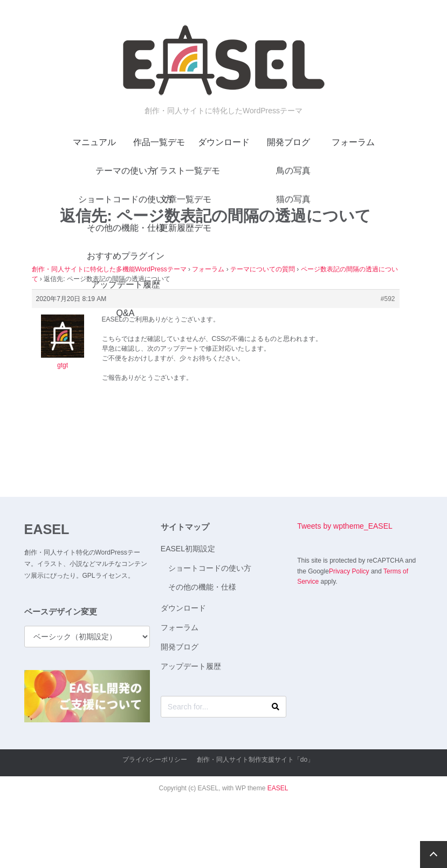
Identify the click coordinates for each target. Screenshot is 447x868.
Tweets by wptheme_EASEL (345, 526)
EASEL (47, 529)
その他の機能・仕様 (202, 587)
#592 (388, 299)
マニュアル (94, 142)
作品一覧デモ (159, 142)
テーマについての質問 (263, 269)
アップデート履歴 (191, 666)
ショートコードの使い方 (210, 568)
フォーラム (353, 142)
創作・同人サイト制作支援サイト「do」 (255, 760)
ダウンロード (224, 142)
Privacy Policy (349, 571)
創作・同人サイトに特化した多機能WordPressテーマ (109, 269)
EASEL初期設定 (188, 549)
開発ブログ (288, 142)
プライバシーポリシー (155, 760)
